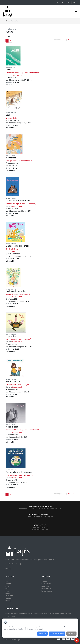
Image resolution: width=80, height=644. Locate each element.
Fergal (15, 251)
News (7, 586)
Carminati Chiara (13, 73)
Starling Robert (12, 249)
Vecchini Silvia (11, 339)
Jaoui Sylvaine (11, 294)
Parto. (9, 70)
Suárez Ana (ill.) (27, 161)
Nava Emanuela (12, 475)
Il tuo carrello (46, 584)
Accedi (44, 581)
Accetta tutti (42, 634)
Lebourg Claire (12, 118)
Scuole (8, 591)
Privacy (8, 569)
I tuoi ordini (45, 586)
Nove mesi (11, 158)
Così (8, 115)
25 (69, 40)
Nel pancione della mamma (19, 472)
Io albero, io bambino (16, 291)
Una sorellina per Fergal (17, 246)
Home (8, 21)
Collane (8, 584)
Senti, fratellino (13, 382)
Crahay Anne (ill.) (25, 294)
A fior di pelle (12, 427)
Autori (8, 581)
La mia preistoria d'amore (18, 201)
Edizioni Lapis (16, 640)
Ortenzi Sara (11, 385)
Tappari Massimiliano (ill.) (30, 73)
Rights (8, 593)
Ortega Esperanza (13, 161)
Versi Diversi (17, 75)
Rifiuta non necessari (57, 634)
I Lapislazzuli (17, 342)
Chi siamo (9, 596)
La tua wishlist (47, 591)
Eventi (8, 589)
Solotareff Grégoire (14, 204)
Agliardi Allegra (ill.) (27, 475)
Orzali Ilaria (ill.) (23, 385)
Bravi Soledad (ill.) (29, 204)
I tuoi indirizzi (46, 589)
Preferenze (71, 634)
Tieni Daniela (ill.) (24, 339)
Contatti (9, 598)
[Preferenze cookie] (77, 640)
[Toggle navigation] (76, 12)
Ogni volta (11, 336)
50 (73, 40)
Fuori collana (17, 206)
